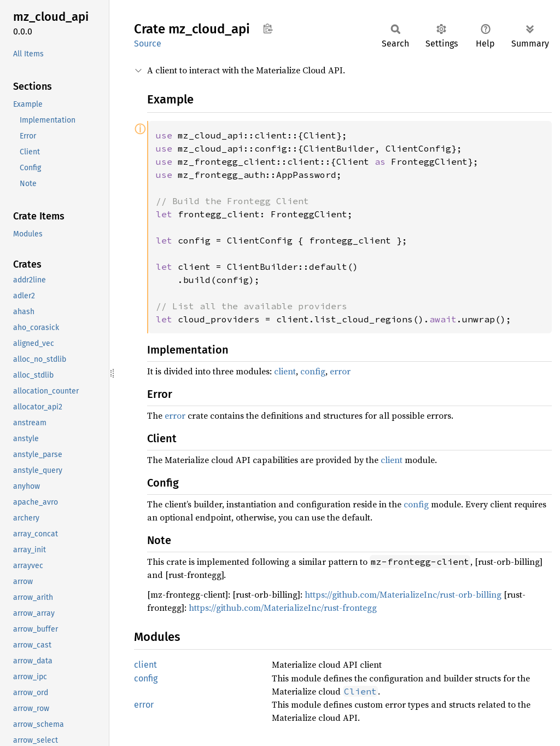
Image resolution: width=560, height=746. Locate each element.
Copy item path (268, 28)
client (285, 371)
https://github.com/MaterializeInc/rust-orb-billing (403, 594)
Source (148, 44)
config (313, 371)
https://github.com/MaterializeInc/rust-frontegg (283, 608)
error (340, 371)
